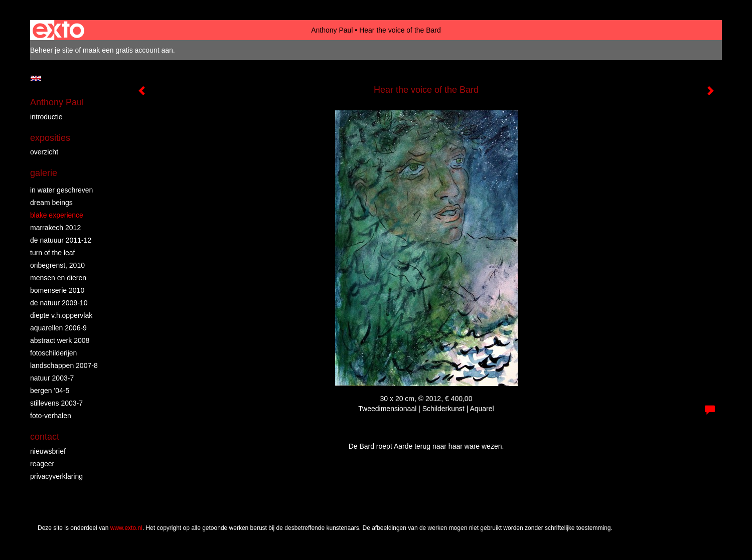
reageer (42, 464)
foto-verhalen (51, 416)
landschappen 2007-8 (64, 365)
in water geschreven (61, 190)
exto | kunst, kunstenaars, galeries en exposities (58, 30)
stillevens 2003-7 (56, 403)
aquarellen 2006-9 (58, 328)
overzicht (44, 152)
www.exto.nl (126, 528)
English (36, 78)
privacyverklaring (56, 476)
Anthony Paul (332, 30)
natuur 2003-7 (52, 378)
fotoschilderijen (53, 353)
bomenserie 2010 (57, 290)
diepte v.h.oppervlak (61, 315)
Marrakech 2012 (55, 228)
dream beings (51, 203)
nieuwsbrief (48, 451)
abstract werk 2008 (60, 340)
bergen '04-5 (50, 391)
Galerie (44, 173)
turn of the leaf (53, 253)
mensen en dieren (58, 278)
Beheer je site (52, 50)
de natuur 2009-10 (59, 303)
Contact (45, 437)
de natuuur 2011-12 (61, 240)
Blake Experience (57, 215)
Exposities (50, 138)
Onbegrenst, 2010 (57, 265)
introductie (46, 117)
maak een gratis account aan (128, 50)
